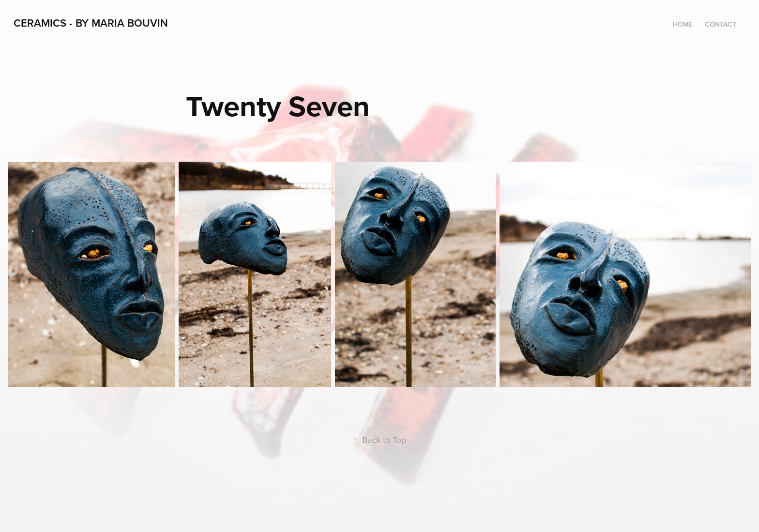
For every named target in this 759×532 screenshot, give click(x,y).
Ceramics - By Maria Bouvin (91, 23)
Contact (721, 24)
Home (683, 24)
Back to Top (379, 440)
